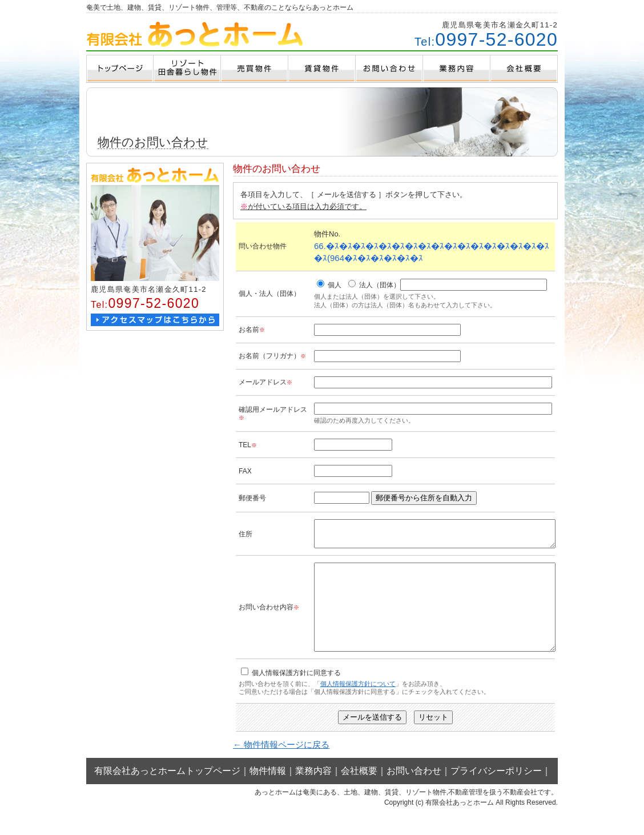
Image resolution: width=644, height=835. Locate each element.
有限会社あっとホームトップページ (167, 793)
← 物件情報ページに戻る (281, 767)
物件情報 (268, 793)
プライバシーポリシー (496, 793)
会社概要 (359, 793)
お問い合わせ (414, 793)
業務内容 (313, 793)
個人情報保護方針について (358, 706)
